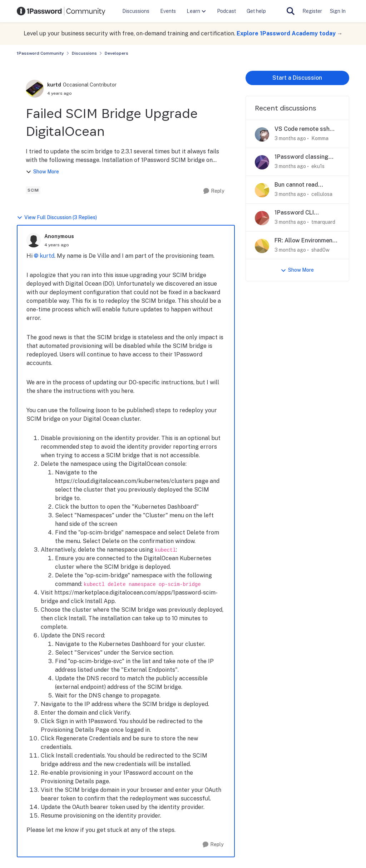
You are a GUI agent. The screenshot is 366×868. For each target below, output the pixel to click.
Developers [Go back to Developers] (117, 53)
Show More (42, 172)
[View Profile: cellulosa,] (262, 190)
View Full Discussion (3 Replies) (57, 218)
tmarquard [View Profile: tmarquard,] (323, 222)
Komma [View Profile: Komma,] (320, 138)
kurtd (47, 256)
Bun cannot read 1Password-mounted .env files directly (302, 185)
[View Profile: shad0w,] (262, 246)
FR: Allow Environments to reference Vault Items (307, 241)
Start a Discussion (297, 78)
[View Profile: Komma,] (262, 134)
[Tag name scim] (33, 190)
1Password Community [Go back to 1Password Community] (40, 53)
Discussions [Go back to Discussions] (84, 53)
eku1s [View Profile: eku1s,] (318, 166)
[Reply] (214, 191)
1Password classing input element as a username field (301, 157)
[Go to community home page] (61, 11)
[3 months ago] (290, 139)
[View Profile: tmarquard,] (262, 218)
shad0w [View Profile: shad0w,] (320, 250)
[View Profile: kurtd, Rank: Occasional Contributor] (35, 89)
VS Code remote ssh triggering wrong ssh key (303, 129)
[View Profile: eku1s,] (262, 162)
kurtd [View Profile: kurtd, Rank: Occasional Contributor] (54, 85)
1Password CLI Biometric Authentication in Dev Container (303, 213)
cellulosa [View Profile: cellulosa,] (322, 194)
